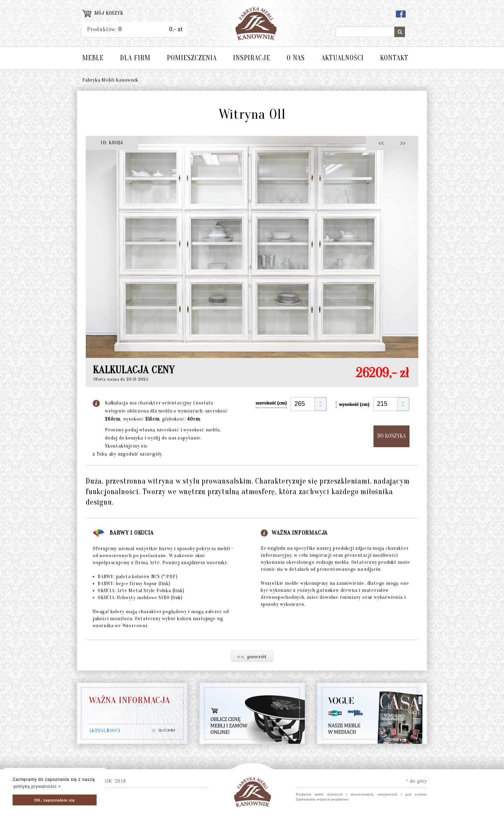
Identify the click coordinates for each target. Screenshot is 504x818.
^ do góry (416, 781)
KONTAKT (394, 58)
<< (383, 143)
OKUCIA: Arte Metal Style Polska (138, 591)
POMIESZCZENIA (192, 58)
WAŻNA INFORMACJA (129, 700)
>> (401, 143)
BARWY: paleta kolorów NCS (135, 577)
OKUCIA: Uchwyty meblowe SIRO (138, 598)
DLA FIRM (135, 58)
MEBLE (93, 58)
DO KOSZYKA (391, 436)
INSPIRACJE (252, 58)
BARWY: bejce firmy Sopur (132, 584)
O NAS (296, 58)
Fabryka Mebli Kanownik (110, 80)
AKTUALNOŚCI (342, 58)
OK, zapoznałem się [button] (55, 800)
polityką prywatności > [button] (37, 786)
